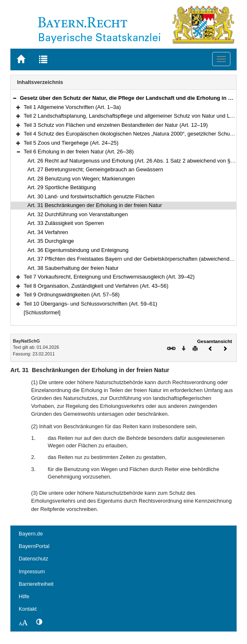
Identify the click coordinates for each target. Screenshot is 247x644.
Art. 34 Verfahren (48, 232)
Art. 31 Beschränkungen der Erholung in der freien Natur (95, 205)
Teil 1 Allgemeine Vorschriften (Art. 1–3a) (72, 107)
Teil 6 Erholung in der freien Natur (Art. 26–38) (79, 152)
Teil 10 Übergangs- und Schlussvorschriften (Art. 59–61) (90, 304)
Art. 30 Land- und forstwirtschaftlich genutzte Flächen (91, 196)
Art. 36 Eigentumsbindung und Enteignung (78, 250)
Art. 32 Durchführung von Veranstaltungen (78, 214)
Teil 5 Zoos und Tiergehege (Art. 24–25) (71, 143)
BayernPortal (34, 546)
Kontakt (28, 609)
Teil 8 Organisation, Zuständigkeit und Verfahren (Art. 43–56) (96, 286)
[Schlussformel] (42, 312)
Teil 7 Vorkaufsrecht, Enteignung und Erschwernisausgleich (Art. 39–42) (109, 277)
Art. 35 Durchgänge (51, 241)
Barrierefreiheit (36, 584)
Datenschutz (33, 559)
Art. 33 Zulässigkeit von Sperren (66, 223)
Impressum (32, 571)
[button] (15, 98)
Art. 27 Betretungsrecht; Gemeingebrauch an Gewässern (95, 169)
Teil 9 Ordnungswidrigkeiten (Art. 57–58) (72, 295)
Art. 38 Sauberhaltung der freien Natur (73, 268)
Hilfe (24, 596)
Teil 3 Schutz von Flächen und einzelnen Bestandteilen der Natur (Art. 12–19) (116, 125)
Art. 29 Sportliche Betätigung (62, 187)
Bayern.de (31, 534)
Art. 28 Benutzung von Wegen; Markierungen (81, 179)
